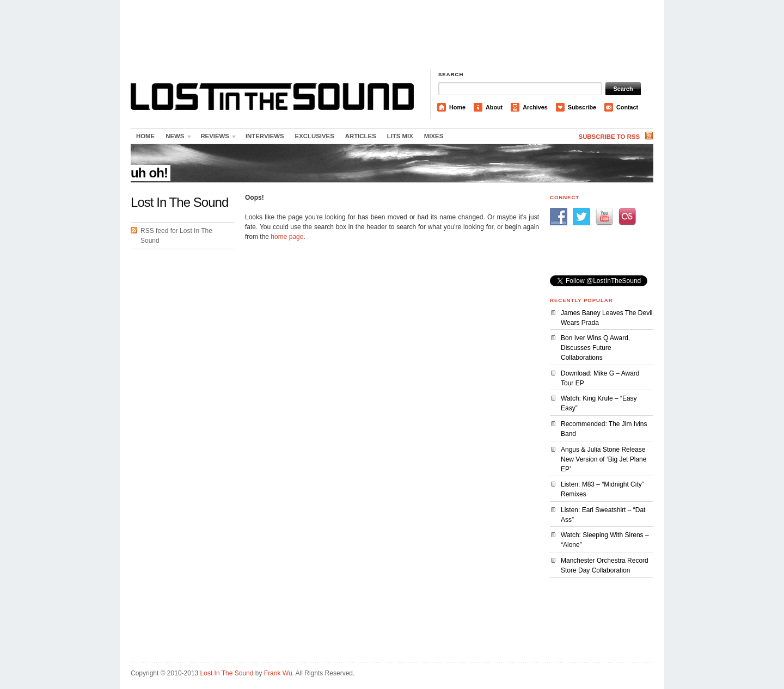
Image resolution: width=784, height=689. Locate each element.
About (494, 107)
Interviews (265, 136)
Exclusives (315, 136)
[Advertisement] (392, 35)
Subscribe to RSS (609, 137)
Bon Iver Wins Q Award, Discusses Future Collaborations (595, 348)
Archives (535, 107)
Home (457, 107)
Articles (361, 136)
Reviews (216, 138)
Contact (627, 107)
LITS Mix (400, 136)
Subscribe (582, 107)
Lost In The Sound (227, 673)
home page (287, 237)
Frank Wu (278, 673)
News (176, 138)
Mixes (434, 136)
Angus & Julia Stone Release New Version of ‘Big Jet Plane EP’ (604, 459)
